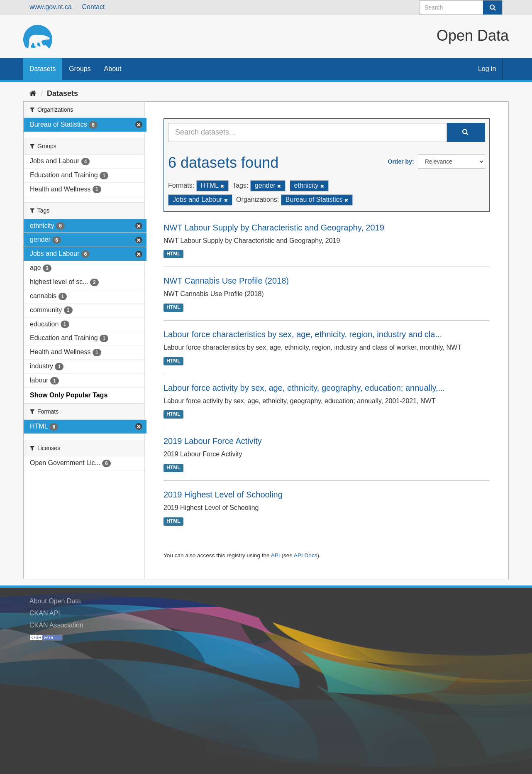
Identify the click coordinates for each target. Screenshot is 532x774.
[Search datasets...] (307, 132)
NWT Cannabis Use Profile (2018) (226, 281)
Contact (93, 7)
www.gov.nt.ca (51, 7)
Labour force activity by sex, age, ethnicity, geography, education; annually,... (304, 388)
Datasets (43, 69)
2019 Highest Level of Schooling (223, 495)
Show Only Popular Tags (69, 395)
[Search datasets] (461, 7)
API (276, 555)
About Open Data (55, 601)
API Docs (306, 555)
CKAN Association (56, 625)
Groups (80, 69)
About (113, 69)
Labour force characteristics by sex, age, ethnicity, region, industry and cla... (303, 334)
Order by (400, 162)
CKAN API (45, 613)
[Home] (33, 93)
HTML (173, 254)
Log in (487, 69)
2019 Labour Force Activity (213, 441)
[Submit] (493, 7)
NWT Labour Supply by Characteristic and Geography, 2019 (274, 228)
